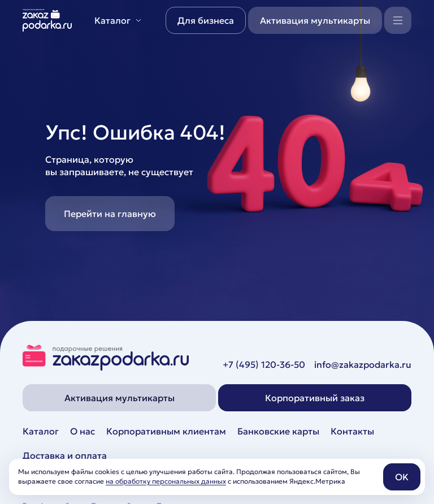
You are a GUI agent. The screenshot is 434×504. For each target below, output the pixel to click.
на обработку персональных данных (166, 481)
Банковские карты (278, 431)
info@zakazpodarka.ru (363, 364)
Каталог (41, 431)
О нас (83, 431)
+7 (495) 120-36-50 (264, 364)
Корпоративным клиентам (166, 431)
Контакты (352, 431)
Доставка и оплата (65, 455)
